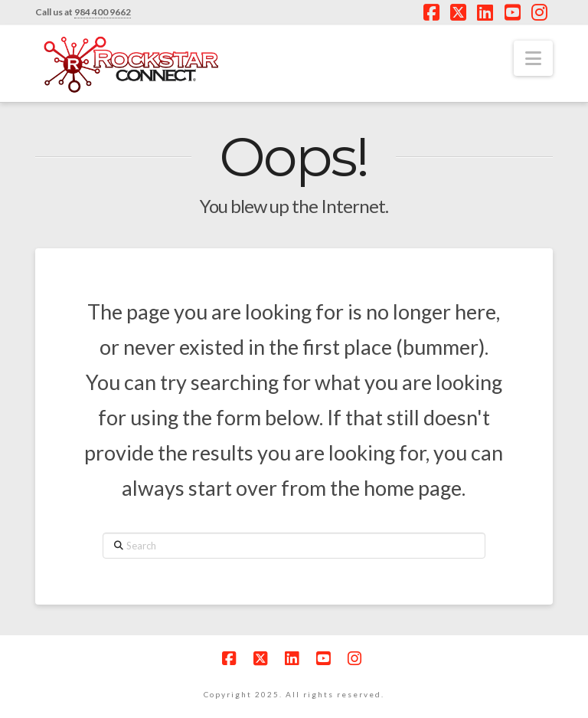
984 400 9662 (103, 12)
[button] (533, 58)
